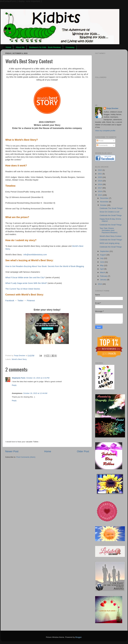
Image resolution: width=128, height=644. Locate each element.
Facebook (10, 301)
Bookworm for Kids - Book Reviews (45, 47)
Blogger (79, 637)
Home (8, 47)
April (102, 269)
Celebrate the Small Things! (111, 240)
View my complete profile (105, 131)
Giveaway (70, 47)
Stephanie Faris (19, 378)
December (105, 198)
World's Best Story (19, 359)
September (105, 251)
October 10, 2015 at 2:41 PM (38, 378)
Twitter (21, 301)
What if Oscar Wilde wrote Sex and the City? (25, 278)
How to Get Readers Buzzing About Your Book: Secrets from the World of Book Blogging (45, 266)
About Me (20, 47)
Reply (14, 385)
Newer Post (12, 451)
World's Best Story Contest (110, 236)
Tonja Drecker (112, 108)
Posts (100, 141)
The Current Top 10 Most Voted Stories (23, 289)
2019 (100, 181)
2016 (100, 191)
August (103, 255)
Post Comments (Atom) (26, 457)
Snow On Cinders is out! (109, 212)
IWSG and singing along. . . (111, 243)
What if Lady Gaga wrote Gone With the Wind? (26, 283)
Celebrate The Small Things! (111, 208)
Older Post (83, 451)
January (104, 280)
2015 (100, 195)
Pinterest (31, 301)
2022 (100, 170)
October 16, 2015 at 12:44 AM (35, 393)
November (105, 202)
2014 (100, 284)
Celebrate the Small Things (111, 215)
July (102, 258)
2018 (100, 184)
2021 (100, 174)
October (104, 205)
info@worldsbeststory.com (35, 255)
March (103, 272)
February (104, 276)
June (102, 262)
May (102, 265)
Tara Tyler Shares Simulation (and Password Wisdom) (108, 230)
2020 (100, 177)
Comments (102, 145)
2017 (100, 188)
